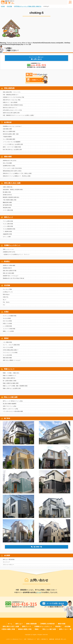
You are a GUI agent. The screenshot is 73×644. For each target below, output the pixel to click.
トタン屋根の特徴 (7, 342)
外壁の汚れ (6, 297)
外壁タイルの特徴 (7, 324)
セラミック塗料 (7, 237)
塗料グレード (9, 217)
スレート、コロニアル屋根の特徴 (11, 345)
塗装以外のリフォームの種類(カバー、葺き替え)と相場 (17, 176)
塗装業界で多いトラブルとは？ (11, 276)
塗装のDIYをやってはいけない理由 (12, 100)
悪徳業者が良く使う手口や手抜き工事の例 (13, 278)
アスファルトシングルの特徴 (10, 353)
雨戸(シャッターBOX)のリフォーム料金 (13, 401)
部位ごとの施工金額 (11, 397)
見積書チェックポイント (12, 245)
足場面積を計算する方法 (9, 252)
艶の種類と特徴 (7, 192)
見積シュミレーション (8, 249)
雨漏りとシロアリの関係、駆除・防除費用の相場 (15, 386)
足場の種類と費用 (7, 129)
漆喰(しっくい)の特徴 (8, 331)
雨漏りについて (9, 369)
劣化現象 (7, 285)
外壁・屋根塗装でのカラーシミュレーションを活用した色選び (18, 115)
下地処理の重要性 (7, 137)
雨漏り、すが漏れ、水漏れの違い (11, 373)
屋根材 (6, 338)
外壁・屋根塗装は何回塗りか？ (11, 95)
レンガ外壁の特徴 (7, 326)
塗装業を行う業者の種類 (9, 265)
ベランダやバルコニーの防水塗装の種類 (13, 411)
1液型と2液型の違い (8, 187)
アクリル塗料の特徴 (8, 221)
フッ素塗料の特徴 (7, 232)
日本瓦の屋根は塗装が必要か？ (11, 350)
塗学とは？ (19, 624)
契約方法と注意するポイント (10, 108)
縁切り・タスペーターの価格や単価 (12, 147)
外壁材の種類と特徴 (8, 629)
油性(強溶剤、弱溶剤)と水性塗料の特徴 (13, 190)
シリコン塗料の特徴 (8, 226)
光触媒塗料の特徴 (7, 234)
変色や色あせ (6, 294)
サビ (4, 305)
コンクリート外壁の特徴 (9, 329)
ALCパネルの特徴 (7, 321)
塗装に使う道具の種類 (8, 273)
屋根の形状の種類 (7, 358)
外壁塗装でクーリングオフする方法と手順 (13, 97)
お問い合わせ (36, 58)
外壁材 (6, 312)
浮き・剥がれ (6, 302)
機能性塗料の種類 (7, 202)
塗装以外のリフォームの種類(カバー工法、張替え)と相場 (17, 173)
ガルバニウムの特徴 (8, 347)
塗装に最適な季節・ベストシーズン (12, 92)
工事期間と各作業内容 (47, 624)
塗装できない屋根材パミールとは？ (12, 360)
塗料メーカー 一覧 (65, 629)
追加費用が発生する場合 (9, 166)
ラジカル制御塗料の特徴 (9, 229)
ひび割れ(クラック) (8, 292)
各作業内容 (8, 122)
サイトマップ (6, 562)
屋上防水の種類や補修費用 (10, 404)
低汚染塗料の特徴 (7, 205)
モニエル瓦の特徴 (7, 355)
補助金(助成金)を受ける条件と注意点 (12, 171)
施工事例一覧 (36, 547)
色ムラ (5, 300)
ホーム (10, 624)
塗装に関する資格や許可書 (10, 271)
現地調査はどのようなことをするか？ (12, 126)
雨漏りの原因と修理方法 (9, 378)
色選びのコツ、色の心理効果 (10, 102)
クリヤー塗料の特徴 (8, 210)
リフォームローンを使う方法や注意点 (12, 168)
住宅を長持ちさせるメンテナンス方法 (12, 110)
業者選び (7, 261)
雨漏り (37, 629)
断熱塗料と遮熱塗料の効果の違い (11, 197)
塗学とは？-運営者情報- (9, 559)
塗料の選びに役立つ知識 (12, 183)
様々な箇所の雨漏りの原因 (10, 381)
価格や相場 (8, 157)
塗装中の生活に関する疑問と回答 (11, 113)
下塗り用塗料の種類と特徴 (10, 200)
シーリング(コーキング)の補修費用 (12, 142)
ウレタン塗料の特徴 (8, 224)
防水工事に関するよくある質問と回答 (12, 150)
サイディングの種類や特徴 (10, 316)
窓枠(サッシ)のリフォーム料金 (10, 409)
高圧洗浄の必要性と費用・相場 (11, 134)
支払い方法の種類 (7, 163)
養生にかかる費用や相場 (9, 131)
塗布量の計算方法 (7, 195)
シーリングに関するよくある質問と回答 (13, 144)
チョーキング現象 (7, 289)
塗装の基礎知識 (9, 88)
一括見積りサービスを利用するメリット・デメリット (16, 254)
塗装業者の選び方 (7, 268)
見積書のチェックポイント (43, 626)
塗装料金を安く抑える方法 (10, 161)
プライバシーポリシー (8, 565)
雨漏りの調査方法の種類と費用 (11, 383)
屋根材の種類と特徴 (25, 629)
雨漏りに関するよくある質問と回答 (12, 388)
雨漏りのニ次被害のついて (10, 376)
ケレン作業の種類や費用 (9, 139)
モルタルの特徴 (7, 318)
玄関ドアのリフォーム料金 (10, 406)
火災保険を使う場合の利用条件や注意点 (13, 105)
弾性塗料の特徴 (7, 208)
